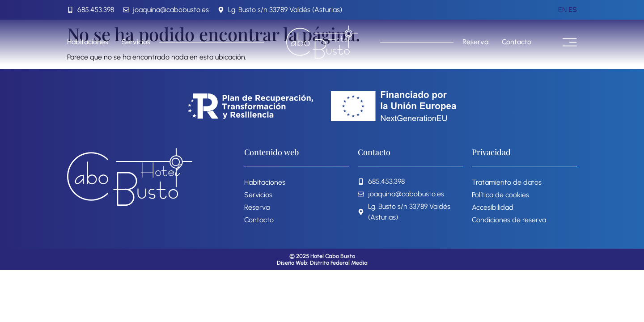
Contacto (517, 42)
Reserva (475, 42)
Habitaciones (88, 42)
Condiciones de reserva (509, 220)
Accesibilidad (493, 207)
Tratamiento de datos (507, 182)
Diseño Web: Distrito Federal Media (322, 263)
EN (562, 10)
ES (573, 10)
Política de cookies (500, 195)
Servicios (136, 42)
